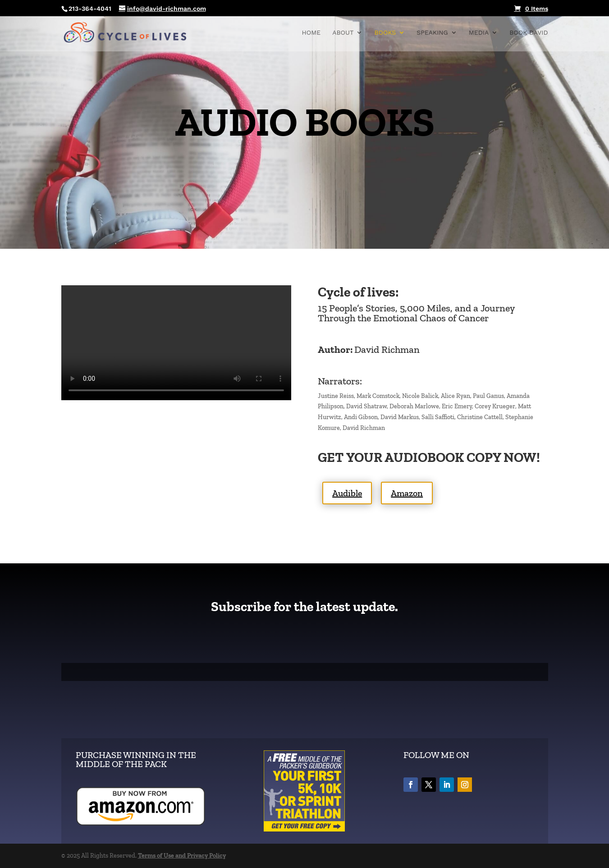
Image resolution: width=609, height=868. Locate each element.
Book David (529, 33)
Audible (347, 493)
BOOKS (385, 33)
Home (311, 33)
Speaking (432, 33)
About (343, 33)
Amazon (407, 493)
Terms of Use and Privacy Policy (182, 856)
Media (479, 33)
